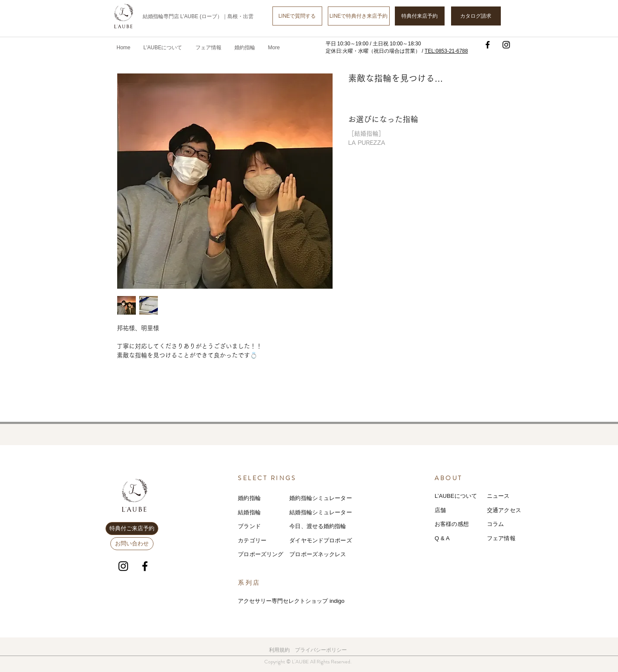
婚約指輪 (249, 498)
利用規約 (279, 650)
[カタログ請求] (476, 16)
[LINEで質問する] (297, 16)
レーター (341, 512)
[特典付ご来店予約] (132, 529)
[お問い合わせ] (132, 544)
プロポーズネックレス (318, 554)
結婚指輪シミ (306, 512)
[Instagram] (506, 45)
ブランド (249, 526)
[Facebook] (488, 45)
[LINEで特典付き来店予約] (359, 16)
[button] (208, 48)
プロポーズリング (261, 554)
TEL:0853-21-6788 (446, 51)
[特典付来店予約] (420, 16)
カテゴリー (252, 540)
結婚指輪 (249, 512)
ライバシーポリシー (323, 650)
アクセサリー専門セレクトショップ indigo (291, 601)
